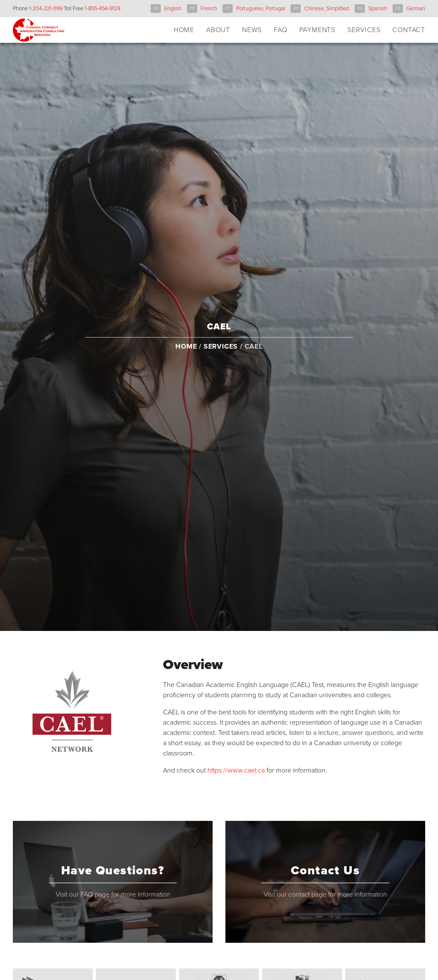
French (209, 9)
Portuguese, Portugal (261, 9)
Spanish (378, 9)
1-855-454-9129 (102, 9)
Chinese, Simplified (327, 9)
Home (186, 355)
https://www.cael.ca (236, 770)
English (173, 9)
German (416, 9)
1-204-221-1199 (46, 9)
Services (221, 355)
